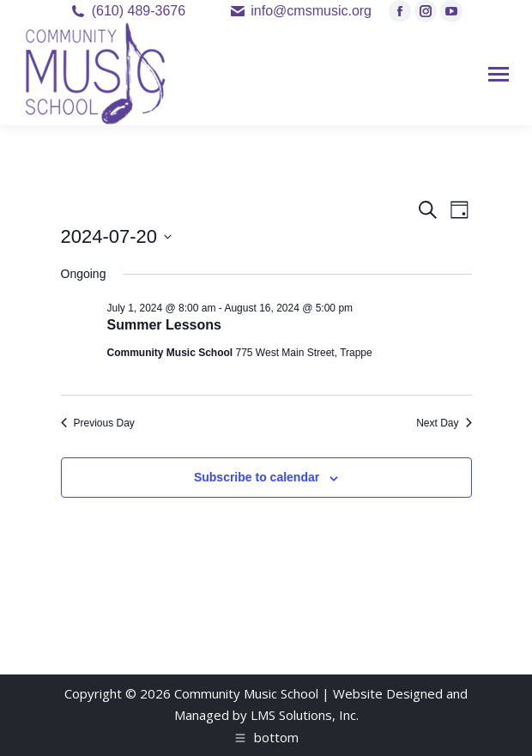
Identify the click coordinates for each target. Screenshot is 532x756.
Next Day (444, 423)
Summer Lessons (164, 325)
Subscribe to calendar (257, 477)
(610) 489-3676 (139, 11)
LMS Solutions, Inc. (305, 715)
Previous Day (98, 423)
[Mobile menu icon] (499, 74)
